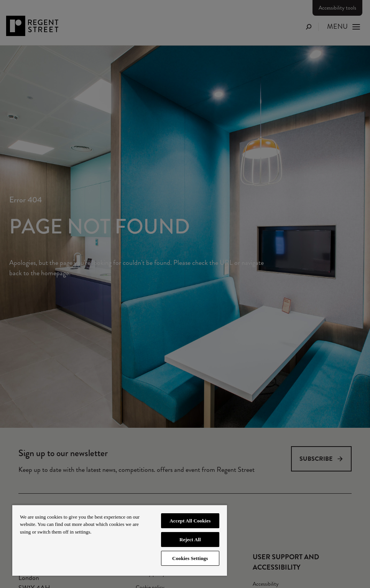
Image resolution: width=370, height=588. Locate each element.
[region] (120, 540)
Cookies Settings (190, 558)
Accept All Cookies (190, 521)
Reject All (190, 540)
